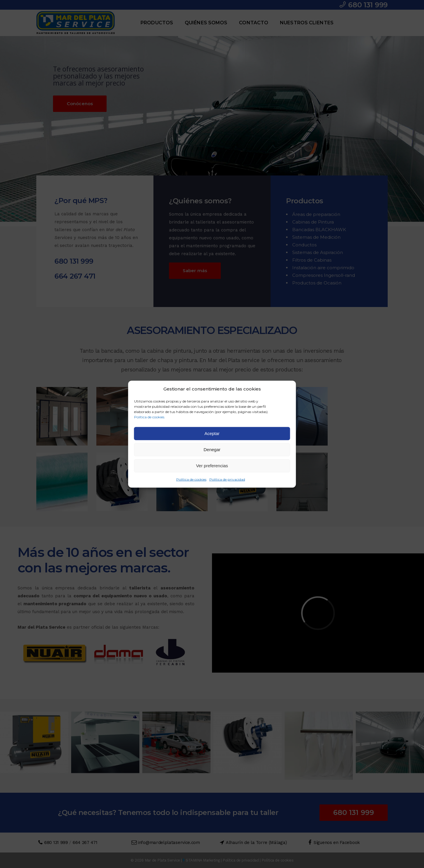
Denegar (212, 450)
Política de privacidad (227, 479)
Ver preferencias (212, 466)
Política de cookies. (150, 417)
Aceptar (212, 433)
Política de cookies (191, 479)
